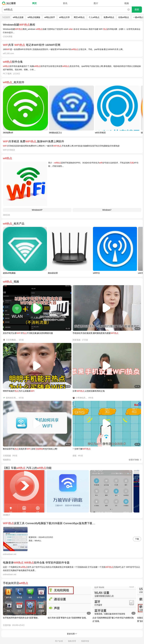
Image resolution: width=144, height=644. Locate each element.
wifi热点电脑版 (34, 17)
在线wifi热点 (124, 17)
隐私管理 (72, 641)
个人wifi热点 (94, 17)
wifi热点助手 (50, 17)
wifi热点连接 (18, 17)
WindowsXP (37, 210)
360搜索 (10, 3)
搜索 (137, 9)
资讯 (65, 3)
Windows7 (107, 210)
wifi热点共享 (64, 17)
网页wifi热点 (79, 17)
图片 (96, 3)
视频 (127, 3)
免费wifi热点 (109, 17)
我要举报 (85, 641)
